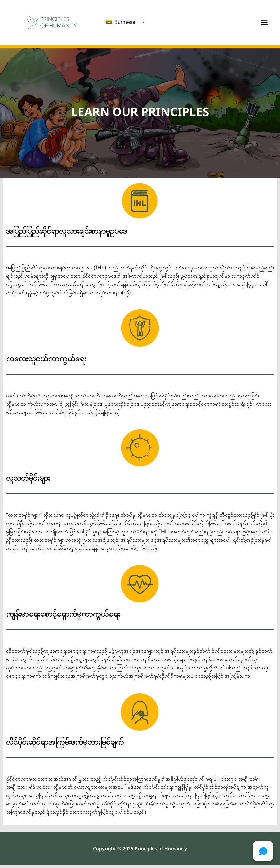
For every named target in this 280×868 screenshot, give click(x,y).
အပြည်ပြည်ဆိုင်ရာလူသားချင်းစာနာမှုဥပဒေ (67, 230)
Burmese (121, 22)
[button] (264, 22)
